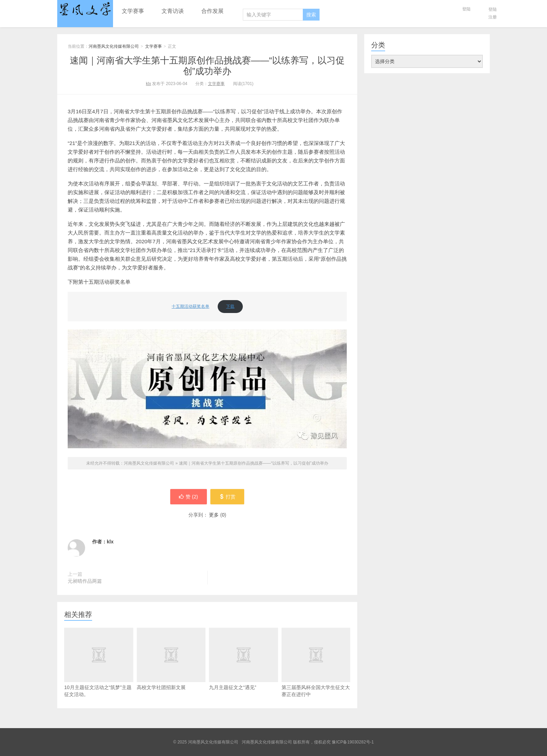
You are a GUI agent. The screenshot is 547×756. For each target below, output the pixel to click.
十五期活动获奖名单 (190, 306)
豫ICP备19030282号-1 (353, 742)
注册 (493, 17)
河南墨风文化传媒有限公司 (85, 9)
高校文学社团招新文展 (171, 659)
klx (148, 84)
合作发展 (212, 11)
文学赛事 (133, 11)
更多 (214, 515)
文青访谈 (173, 11)
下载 (230, 306)
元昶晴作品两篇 (85, 581)
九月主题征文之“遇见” (243, 659)
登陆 (466, 9)
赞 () (188, 497)
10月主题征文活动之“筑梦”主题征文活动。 (99, 675)
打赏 (227, 497)
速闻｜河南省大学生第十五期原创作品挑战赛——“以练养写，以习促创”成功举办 (207, 66)
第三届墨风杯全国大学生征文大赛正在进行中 (316, 662)
